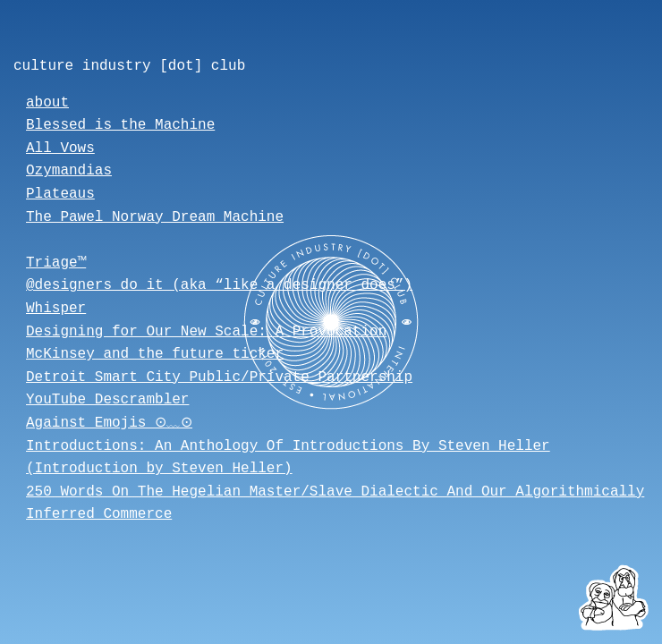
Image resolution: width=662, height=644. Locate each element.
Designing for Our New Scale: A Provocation (206, 332)
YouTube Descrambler (107, 400)
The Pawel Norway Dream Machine (155, 217)
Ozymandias (69, 171)
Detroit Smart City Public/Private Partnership (219, 377)
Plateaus (60, 194)
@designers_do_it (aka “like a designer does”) (219, 285)
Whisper (56, 309)
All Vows (60, 148)
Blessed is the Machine (120, 125)
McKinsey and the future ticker (155, 354)
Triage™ (56, 263)
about (47, 103)
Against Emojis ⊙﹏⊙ (115, 423)
